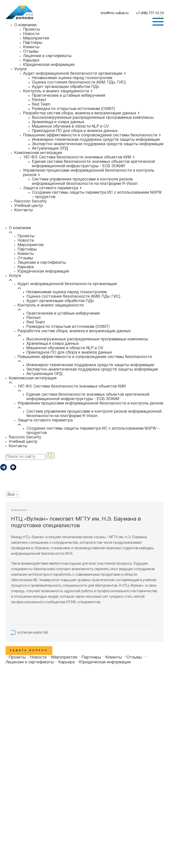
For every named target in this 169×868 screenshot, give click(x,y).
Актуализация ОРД (50, 149)
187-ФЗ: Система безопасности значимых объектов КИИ (79, 157)
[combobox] (12, 495)
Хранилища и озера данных (58, 122)
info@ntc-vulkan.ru (115, 13)
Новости (31, 34)
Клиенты (31, 47)
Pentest (39, 100)
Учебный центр (29, 206)
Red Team (41, 105)
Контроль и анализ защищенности (58, 91)
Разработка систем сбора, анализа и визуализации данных (82, 113)
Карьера (31, 60)
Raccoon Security (30, 201)
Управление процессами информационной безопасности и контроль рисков (90, 403)
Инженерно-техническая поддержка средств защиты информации (96, 140)
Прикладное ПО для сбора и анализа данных (75, 131)
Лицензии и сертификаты (47, 56)
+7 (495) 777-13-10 (150, 13)
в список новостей (29, 633)
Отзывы (31, 52)
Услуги (20, 69)
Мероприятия (36, 38)
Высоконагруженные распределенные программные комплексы (93, 118)
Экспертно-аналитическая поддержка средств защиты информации (98, 144)
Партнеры (33, 43)
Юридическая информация (49, 65)
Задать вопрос (29, 650)
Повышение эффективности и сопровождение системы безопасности (92, 135)
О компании (25, 25)
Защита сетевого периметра (52, 188)
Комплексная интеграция (38, 153)
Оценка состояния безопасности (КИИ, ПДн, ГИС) (79, 83)
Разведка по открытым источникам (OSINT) (73, 109)
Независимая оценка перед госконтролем (72, 78)
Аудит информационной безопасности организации (75, 74)
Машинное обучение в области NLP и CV (70, 127)
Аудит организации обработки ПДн (66, 87)
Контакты (24, 210)
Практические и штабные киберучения (69, 96)
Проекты (31, 30)
